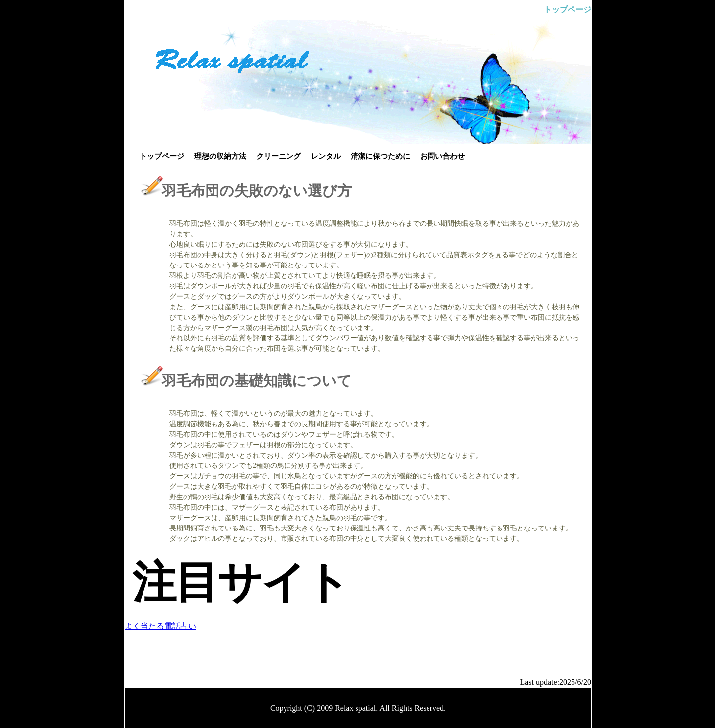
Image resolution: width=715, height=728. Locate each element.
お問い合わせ (442, 156)
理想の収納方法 (220, 156)
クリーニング (279, 156)
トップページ (162, 156)
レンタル (326, 156)
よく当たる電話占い (160, 626)
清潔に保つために (380, 156)
